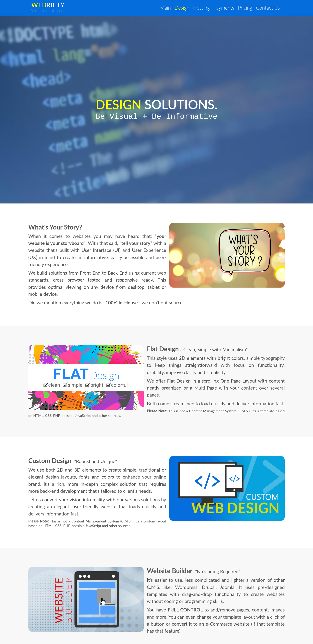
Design (191, 8)
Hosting (208, 8)
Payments (229, 8)
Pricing (248, 8)
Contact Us (269, 8)
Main (176, 8)
